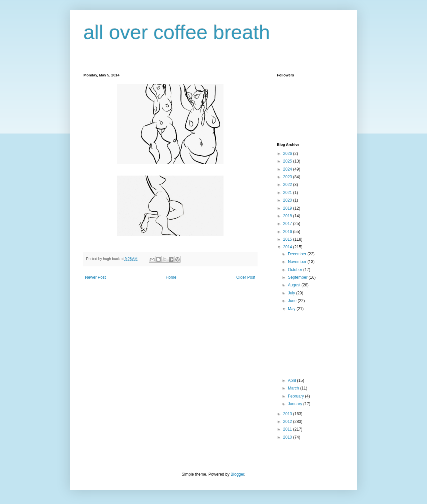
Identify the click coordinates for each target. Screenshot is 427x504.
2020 (288, 200)
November (298, 262)
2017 (288, 224)
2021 (288, 193)
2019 (288, 208)
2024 (288, 169)
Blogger (237, 474)
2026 (288, 154)
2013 (288, 414)
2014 (288, 247)
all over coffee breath (177, 32)
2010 (288, 437)
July (292, 293)
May (292, 309)
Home (171, 277)
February (296, 396)
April (292, 381)
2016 (288, 232)
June (293, 301)
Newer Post (95, 277)
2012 (288, 422)
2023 (288, 177)
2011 (288, 429)
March (294, 388)
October (296, 270)
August (295, 285)
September (298, 277)
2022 (288, 185)
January (296, 404)
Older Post (246, 277)
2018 (288, 216)
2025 (288, 161)
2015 (288, 239)
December (298, 254)
